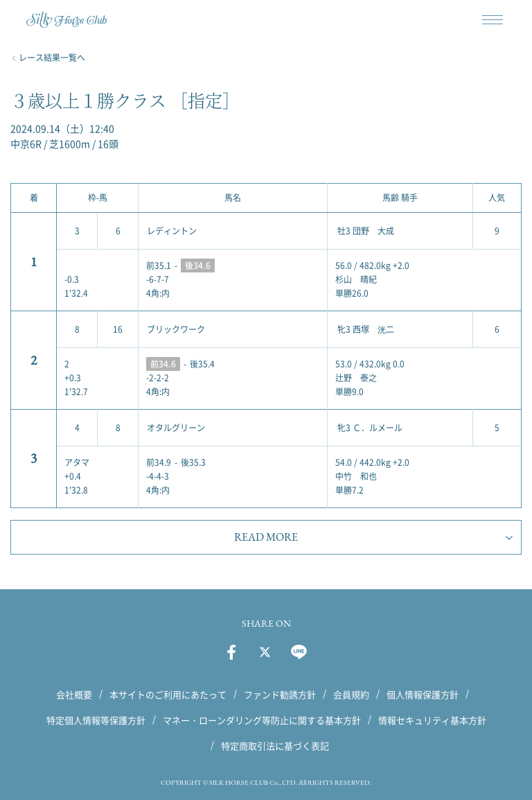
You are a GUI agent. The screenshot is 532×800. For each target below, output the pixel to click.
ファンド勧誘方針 (280, 694)
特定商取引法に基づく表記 (275, 746)
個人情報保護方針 (423, 694)
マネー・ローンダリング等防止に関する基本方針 (262, 720)
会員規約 (351, 694)
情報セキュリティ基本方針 (432, 720)
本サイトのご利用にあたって (168, 694)
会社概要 (74, 694)
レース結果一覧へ (52, 58)
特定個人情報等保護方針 (96, 720)
